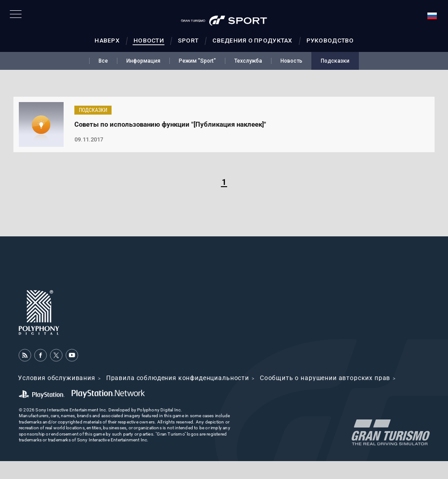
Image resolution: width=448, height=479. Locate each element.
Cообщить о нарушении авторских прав (325, 378)
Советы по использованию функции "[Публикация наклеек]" (170, 124)
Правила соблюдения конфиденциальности (178, 378)
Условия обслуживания (57, 378)
